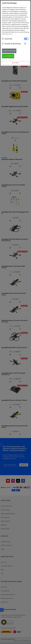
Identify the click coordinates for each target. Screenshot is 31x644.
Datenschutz (9, 34)
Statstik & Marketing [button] (11, 44)
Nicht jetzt (15, 63)
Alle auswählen (8, 56)
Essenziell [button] (7, 39)
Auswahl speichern (9, 51)
